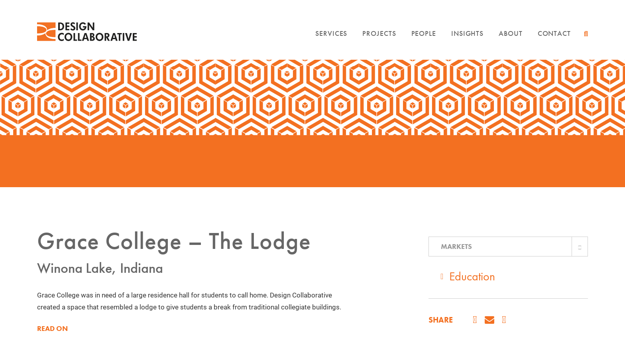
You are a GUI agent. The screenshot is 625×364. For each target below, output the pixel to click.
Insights (467, 33)
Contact (554, 33)
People (424, 33)
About (511, 33)
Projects (379, 33)
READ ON (52, 329)
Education (472, 276)
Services (331, 33)
